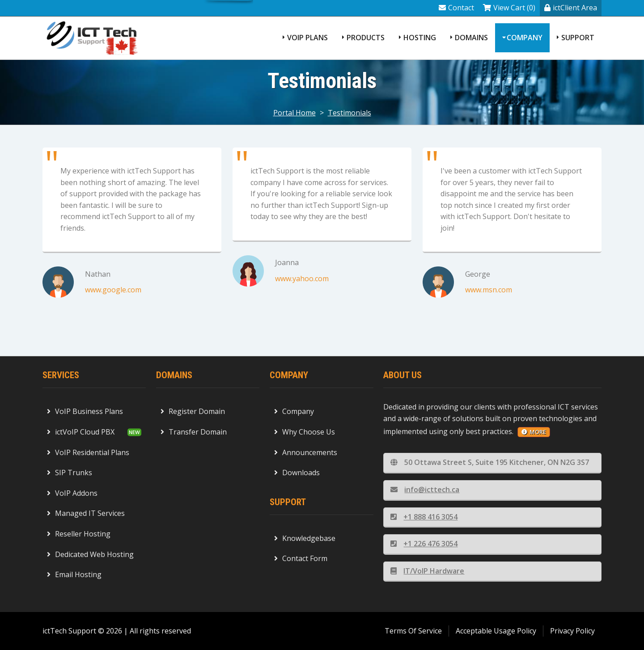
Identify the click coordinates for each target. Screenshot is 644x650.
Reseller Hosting (79, 534)
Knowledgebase (305, 538)
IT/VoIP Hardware (427, 571)
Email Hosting (74, 574)
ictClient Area (571, 8)
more (534, 432)
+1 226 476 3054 (424, 544)
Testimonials (350, 113)
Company (525, 38)
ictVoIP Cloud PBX (81, 432)
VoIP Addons (72, 493)
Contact (456, 8)
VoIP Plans (307, 38)
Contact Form (301, 558)
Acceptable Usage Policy (496, 631)
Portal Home (294, 113)
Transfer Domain (194, 432)
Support (578, 38)
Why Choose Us (305, 432)
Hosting (420, 38)
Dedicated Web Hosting (90, 554)
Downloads (297, 473)
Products (366, 38)
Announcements (306, 452)
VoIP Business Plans (85, 411)
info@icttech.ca (425, 490)
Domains (471, 38)
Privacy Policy (572, 631)
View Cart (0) (509, 8)
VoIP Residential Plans (88, 452)
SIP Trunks (70, 473)
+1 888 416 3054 (424, 517)
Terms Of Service (413, 631)
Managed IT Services (86, 513)
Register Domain (193, 411)
